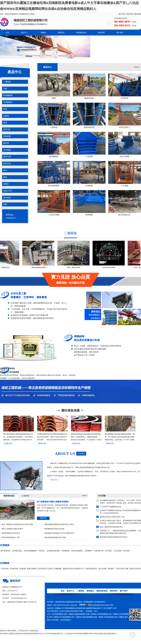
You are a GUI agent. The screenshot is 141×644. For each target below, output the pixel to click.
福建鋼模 (89, 608)
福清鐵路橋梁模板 (53, 551)
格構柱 (6, 184)
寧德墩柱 (42, 551)
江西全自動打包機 (122, 569)
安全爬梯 (7, 150)
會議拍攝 (23, 569)
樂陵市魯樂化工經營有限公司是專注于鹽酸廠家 (44, 569)
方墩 (5, 89)
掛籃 (5, 109)
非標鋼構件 (8, 102)
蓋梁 (5, 177)
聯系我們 (130, 14)
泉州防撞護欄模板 (30, 551)
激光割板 (7, 198)
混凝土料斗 (8, 191)
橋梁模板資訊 (81, 33)
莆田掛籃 (126, 551)
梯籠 (5, 123)
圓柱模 (6, 143)
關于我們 (122, 14)
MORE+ (137, 67)
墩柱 (5, 170)
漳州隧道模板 (17, 551)
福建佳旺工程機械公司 (55, 608)
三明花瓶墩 (117, 551)
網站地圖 (138, 14)
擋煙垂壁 (111, 569)
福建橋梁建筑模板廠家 (74, 602)
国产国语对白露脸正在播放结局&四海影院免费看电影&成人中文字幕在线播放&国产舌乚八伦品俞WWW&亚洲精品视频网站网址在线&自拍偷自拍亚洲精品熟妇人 (59, 634)
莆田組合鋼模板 (77, 551)
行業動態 (26, 496)
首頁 (8, 33)
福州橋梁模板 (80, 608)
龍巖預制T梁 (99, 551)
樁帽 (5, 204)
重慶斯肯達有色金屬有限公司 (74, 569)
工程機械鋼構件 (88, 602)
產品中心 (24, 33)
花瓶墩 (6, 116)
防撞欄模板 (8, 95)
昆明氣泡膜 (14, 569)
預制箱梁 (7, 136)
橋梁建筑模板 (60, 602)
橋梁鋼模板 (71, 608)
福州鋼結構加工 (100, 602)
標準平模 (7, 157)
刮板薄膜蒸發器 (91, 569)
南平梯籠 (108, 551)
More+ (85, 495)
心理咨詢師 (5, 569)
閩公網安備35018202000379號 (102, 605)
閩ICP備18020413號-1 (62, 605)
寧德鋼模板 (65, 551)
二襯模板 (43, 33)
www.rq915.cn (12, 591)
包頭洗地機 (102, 569)
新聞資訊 (61, 33)
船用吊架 (7, 163)
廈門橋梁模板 (6, 551)
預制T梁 (7, 129)
